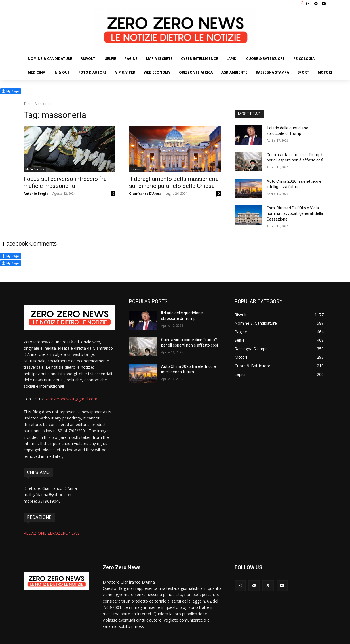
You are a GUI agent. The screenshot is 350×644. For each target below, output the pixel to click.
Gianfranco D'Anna (145, 193)
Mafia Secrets (35, 169)
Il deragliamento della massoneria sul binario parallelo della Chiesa (174, 182)
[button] (302, 3)
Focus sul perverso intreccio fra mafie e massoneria (65, 182)
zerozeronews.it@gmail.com (71, 399)
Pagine (136, 169)
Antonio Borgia (36, 193)
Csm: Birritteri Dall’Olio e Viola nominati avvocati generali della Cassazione (295, 214)
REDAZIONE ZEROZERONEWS (52, 533)
